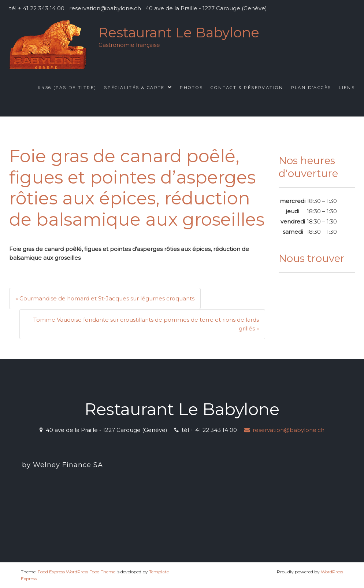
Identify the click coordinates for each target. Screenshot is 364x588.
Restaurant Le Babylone (179, 32)
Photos (191, 88)
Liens (347, 88)
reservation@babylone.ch (284, 430)
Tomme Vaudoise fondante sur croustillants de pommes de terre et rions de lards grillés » (146, 324)
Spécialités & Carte (134, 88)
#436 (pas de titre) (67, 88)
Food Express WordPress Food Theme (77, 572)
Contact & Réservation (247, 88)
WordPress (332, 572)
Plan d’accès (311, 88)
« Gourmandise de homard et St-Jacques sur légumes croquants (105, 298)
